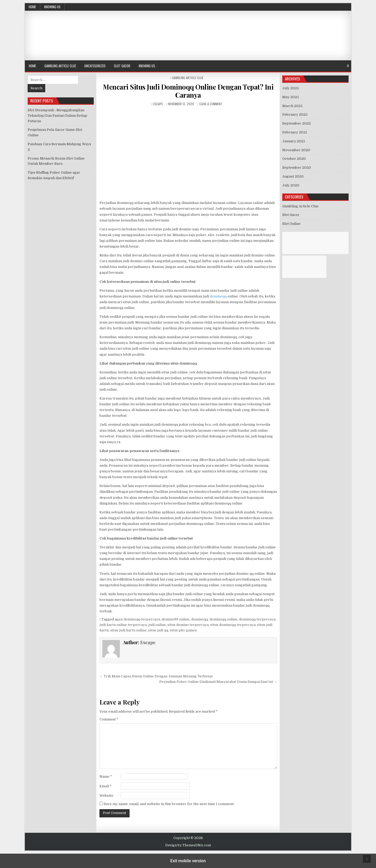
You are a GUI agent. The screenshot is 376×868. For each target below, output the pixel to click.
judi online (157, 625)
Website (106, 796)
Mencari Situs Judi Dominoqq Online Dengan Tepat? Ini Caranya (188, 91)
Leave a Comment (211, 104)
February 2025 (295, 115)
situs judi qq (158, 630)
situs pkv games (183, 630)
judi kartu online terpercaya (123, 625)
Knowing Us (52, 7)
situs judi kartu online (128, 630)
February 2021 (295, 132)
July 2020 (291, 185)
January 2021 (294, 141)
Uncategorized (95, 66)
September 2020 (297, 168)
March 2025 (292, 106)
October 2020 (294, 159)
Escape (158, 104)
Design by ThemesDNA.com (188, 845)
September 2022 (296, 123)
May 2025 (291, 97)
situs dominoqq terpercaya (233, 625)
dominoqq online (223, 619)
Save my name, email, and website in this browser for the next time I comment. (169, 804)
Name (106, 776)
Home (32, 7)
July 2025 (291, 88)
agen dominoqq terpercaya (137, 619)
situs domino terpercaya (188, 625)
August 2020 (293, 176)
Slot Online (291, 224)
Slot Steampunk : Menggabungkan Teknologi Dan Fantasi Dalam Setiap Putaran (57, 116)
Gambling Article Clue (60, 66)
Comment (109, 719)
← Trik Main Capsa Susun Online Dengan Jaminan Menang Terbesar (156, 676)
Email (105, 786)
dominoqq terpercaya (257, 619)
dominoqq (218, 296)
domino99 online (176, 619)
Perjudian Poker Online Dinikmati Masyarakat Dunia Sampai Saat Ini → (218, 682)
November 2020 (296, 150)
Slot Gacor (122, 66)
